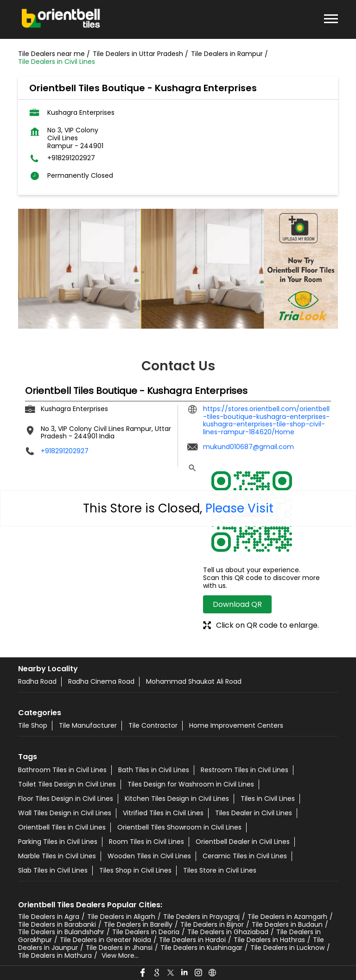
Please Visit (239, 508)
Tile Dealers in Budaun (287, 924)
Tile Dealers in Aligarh (121, 917)
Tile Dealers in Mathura (55, 955)
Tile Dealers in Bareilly (138, 924)
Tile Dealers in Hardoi (192, 940)
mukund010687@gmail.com (248, 447)
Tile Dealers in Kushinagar (201, 948)
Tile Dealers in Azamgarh (287, 917)
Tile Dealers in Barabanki (57, 924)
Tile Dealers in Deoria (146, 932)
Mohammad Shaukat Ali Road (194, 681)
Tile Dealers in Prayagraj (201, 917)
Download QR (237, 604)
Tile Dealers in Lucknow (287, 948)
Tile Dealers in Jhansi (119, 948)
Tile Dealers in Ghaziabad (228, 932)
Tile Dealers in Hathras (269, 940)
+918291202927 (71, 158)
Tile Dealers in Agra (49, 917)
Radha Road (37, 681)
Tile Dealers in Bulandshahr (61, 932)
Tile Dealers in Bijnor (212, 924)
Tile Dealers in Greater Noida (105, 940)
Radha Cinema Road (101, 681)
